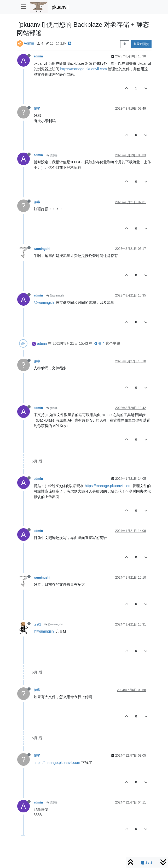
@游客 (52, 155)
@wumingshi (55, 296)
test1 (37, 624)
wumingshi (42, 249)
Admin (29, 43)
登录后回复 (141, 44)
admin (38, 56)
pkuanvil (60, 7)
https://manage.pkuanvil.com (83, 69)
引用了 (99, 343)
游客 (37, 109)
